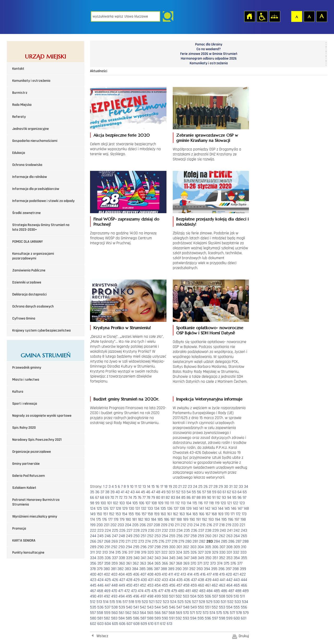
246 (108, 536)
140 (195, 509)
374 (220, 563)
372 (206, 563)
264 (237, 536)
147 (240, 509)
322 (164, 552)
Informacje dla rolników (30, 177)
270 (122, 541)
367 (172, 563)
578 (239, 613)
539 (122, 607)
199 (93, 525)
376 (233, 563)
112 (177, 503)
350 (208, 558)
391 (185, 569)
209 (164, 525)
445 (93, 585)
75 (135, 498)
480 (181, 591)
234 (180, 530)
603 (100, 624)
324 (179, 552)
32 (236, 487)
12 (140, 487)
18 (166, 487)
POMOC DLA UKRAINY (28, 242)
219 (228, 525)
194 (217, 520)
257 (187, 536)
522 (159, 602)
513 (99, 602)
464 (229, 585)
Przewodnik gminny (27, 368)
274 (148, 541)
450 (129, 585)
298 (158, 547)
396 (222, 569)
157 (144, 514)
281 (195, 541)
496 (136, 596)
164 (189, 514)
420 (229, 574)
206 (143, 525)
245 (100, 536)
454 (158, 585)
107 (148, 503)
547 (179, 607)
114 (189, 503)
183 (147, 520)
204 (128, 525)
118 (211, 503)
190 (192, 520)
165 (195, 514)
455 (165, 585)
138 (182, 509)
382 (121, 569)
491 (100, 596)
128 (118, 509)
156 (138, 514)
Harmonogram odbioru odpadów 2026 (209, 59)
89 (204, 498)
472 (127, 591)
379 (100, 569)
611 (157, 624)
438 (201, 580)
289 (93, 547)
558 (100, 613)
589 (158, 618)
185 (160, 520)
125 (99, 509)
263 (229, 536)
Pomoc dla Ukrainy (209, 44)
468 (100, 591)
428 (129, 580)
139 (189, 509)
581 (100, 618)
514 (106, 602)
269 (115, 541)
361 (129, 563)
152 (112, 514)
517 (125, 602)
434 (172, 580)
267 (100, 541)
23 (190, 487)
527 (195, 602)
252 (150, 536)
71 (117, 498)
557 (93, 613)
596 (208, 618)
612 (163, 624)
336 (108, 558)
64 (240, 492)
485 (217, 591)
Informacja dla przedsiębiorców (36, 189)
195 (224, 520)
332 (236, 552)
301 (179, 547)
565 (150, 613)
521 (152, 602)
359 (115, 563)
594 (193, 618)
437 (194, 580)
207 (150, 525)
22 (185, 487)
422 (243, 574)
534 (245, 602)
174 (93, 520)
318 (137, 552)
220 (235, 525)
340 (136, 558)
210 (171, 525)
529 (209, 602)
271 (128, 541)
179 (122, 520)
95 (234, 498)
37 (102, 492)
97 (244, 498)
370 (193, 563)
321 (157, 552)
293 (122, 547)
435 (180, 580)
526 (188, 602)
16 (157, 487)
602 (93, 624)
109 (161, 503)
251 (143, 536)
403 (114, 574)
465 (237, 585)
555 (237, 607)
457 (179, 585)
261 (215, 536)
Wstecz (102, 636)
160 (163, 514)
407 (143, 574)
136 (170, 509)
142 (208, 509)
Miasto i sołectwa (26, 380)
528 (202, 602)
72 (121, 498)
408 (150, 574)
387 (157, 569)
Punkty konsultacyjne (28, 553)
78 (148, 498)
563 (136, 613)
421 (236, 574)
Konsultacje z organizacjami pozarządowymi (33, 256)
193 (211, 520)
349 (201, 558)
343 (158, 558)
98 (92, 503)
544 (158, 607)
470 (114, 591)
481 (188, 591)
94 (229, 498)
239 (216, 530)
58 (209, 492)
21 (180, 487)
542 (143, 607)
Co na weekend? (209, 49)
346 (180, 558)
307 (222, 547)
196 (231, 520)
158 (150, 514)
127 (112, 509)
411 (171, 574)
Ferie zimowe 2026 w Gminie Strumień (209, 54)
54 (189, 492)
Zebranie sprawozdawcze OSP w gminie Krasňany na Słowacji (207, 138)
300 (172, 547)
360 (122, 563)
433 (165, 580)
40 (118, 492)
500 (165, 596)
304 (201, 547)
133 (150, 509)
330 (222, 552)
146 (234, 509)
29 (221, 487)
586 (136, 618)
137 (176, 509)
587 (143, 618)
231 (158, 530)
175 (99, 520)
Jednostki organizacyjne (31, 129)
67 (97, 498)
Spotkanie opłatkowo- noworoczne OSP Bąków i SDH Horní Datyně (210, 330)
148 (246, 509)
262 (222, 536)
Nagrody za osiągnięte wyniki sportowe (42, 416)
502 (179, 596)
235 (187, 530)
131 (138, 509)
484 (210, 591)
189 (186, 520)
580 (93, 618)
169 (221, 514)
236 (194, 530)
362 (136, 563)
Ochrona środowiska (27, 165)
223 (100, 530)
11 (136, 487)
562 (128, 613)
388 (164, 569)
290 (100, 547)
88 (199, 498)
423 (93, 580)
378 (93, 569)
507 (215, 596)
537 (108, 607)
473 (134, 591)
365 (158, 563)
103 (122, 503)
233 (172, 530)
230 (151, 530)
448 (115, 585)
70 (112, 498)
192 (204, 520)
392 (192, 569)
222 (93, 530)
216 (209, 525)
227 (129, 530)
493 (114, 596)
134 (157, 509)
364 (150, 563)
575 (219, 613)
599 (229, 618)
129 (125, 509)
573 (206, 613)
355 (244, 558)
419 (222, 574)
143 (214, 509)
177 (110, 520)
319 (144, 552)
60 (219, 492)
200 (100, 525)
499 (158, 596)
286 (231, 541)
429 (136, 580)
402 (107, 574)
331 (229, 552)
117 (206, 503)
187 (173, 520)
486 (224, 591)
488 (238, 591)
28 (216, 487)
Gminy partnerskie (26, 464)
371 (200, 563)
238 (208, 530)
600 (237, 618)
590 (165, 618)
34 (246, 487)
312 (99, 552)
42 (127, 492)
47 (153, 492)
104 (129, 503)
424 (100, 580)
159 (157, 514)
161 (169, 514)
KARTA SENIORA (24, 541)
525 (181, 602)
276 (162, 541)
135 (163, 509)
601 (244, 618)
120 (223, 503)
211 (177, 525)
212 (183, 525)
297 (151, 547)
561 (121, 613)
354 (237, 558)
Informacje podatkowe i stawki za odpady (43, 201)
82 (168, 498)
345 (172, 558)
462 (215, 585)
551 (208, 607)
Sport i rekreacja (25, 404)
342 (150, 558)
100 (103, 503)
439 (208, 580)
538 (115, 607)
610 (151, 624)
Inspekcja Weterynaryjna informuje (209, 399)
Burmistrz (20, 93)
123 (242, 503)
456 (172, 585)
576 (226, 613)
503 (186, 596)
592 (179, 618)
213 (190, 525)
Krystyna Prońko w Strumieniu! (122, 328)
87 (194, 498)
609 (144, 624)
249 (129, 536)
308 (229, 547)
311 (92, 552)
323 (172, 552)
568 (172, 613)
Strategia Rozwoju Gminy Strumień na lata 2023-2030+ (41, 227)
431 (151, 580)
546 (172, 607)
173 (244, 514)
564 (143, 613)
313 (105, 552)
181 (134, 520)
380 (107, 569)
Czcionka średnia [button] (309, 16)
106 (142, 503)
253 (158, 536)
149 (93, 514)
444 (244, 580)
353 (229, 558)
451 (136, 585)
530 (217, 602)
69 (107, 498)
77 (144, 498)
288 (246, 541)
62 (229, 492)
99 (97, 503)
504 (193, 596)
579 (246, 613)
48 (158, 492)
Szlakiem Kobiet (24, 488)
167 (208, 514)
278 (175, 541)
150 (99, 514)
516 (119, 602)
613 (169, 624)
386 (150, 569)
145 (227, 509)
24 (195, 487)
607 (129, 624)
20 (175, 487)
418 (215, 574)
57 (204, 492)
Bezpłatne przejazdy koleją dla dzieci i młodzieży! (212, 222)
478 (167, 591)
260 (208, 536)
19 (170, 487)
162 (175, 514)
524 (173, 602)
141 (201, 509)
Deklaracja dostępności (29, 294)
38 (107, 492)
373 (213, 563)
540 (129, 607)
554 (229, 607)
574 (212, 613)
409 (158, 574)
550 (201, 607)
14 (149, 487)
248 (122, 536)
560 (115, 613)
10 (132, 487)
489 (246, 591)
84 (178, 498)
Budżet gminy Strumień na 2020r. (126, 399)
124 (93, 509)
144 (221, 509)
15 (153, 487)
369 (186, 563)
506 (208, 596)
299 (165, 547)
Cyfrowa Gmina (24, 318)
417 (209, 574)
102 (115, 503)
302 (186, 547)
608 (136, 624)
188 (179, 520)
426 (115, 580)
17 (162, 487)
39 (112, 492)
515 (112, 602)
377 (240, 563)
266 (93, 541)
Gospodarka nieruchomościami (35, 141)
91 (214, 498)
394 (207, 569)
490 (93, 596)
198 (243, 520)
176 (105, 520)
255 (172, 536)
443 (237, 580)
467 (93, 591)
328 (208, 552)
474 (141, 591)
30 (226, 487)
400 (93, 574)
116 (200, 503)
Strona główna (249, 16)
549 (194, 607)
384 (135, 569)
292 (114, 547)
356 (93, 563)
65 (245, 492)
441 (222, 580)
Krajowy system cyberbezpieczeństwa (41, 330)
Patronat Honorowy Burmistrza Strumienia (36, 502)
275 (155, 541)
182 (141, 520)
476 (154, 591)
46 (148, 492)
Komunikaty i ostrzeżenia (31, 81)
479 (174, 591)
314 (112, 552)
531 (223, 602)
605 (115, 624)
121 (229, 503)
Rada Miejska (22, 105)
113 (183, 503)
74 (130, 498)
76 (140, 498)
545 (165, 607)
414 (190, 574)
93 (224, 498)
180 (128, 520)
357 (100, 563)
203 (121, 525)
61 (224, 492)
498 (150, 596)
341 (143, 558)
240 (223, 530)
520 (145, 602)
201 (107, 525)
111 (172, 503)
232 (165, 530)
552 (215, 607)
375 (226, 563)
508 (222, 596)
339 (129, 558)
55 (194, 492)
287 (238, 541)
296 (144, 547)
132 (144, 509)
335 (100, 558)
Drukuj (244, 636)
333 (243, 552)
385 (142, 569)
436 (187, 580)
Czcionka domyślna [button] (296, 16)
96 (240, 498)
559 (107, 613)
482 (195, 591)
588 (150, 618)
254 (165, 536)
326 (194, 552)
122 (235, 503)
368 (179, 563)
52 (178, 492)
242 (237, 530)
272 (134, 541)
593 (186, 618)
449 (122, 585)
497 (143, 596)
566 (158, 613)
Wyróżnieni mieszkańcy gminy (35, 517)
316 (125, 552)
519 (138, 602)
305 (208, 547)
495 (129, 596)
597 (215, 618)
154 (125, 514)
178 (116, 520)
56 (199, 492)
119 (217, 503)
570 (186, 613)
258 (194, 536)
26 (206, 487)
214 (196, 525)
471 (121, 591)
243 (244, 530)
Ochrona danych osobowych (33, 306)
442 (229, 580)
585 (129, 618)
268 (107, 541)
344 (165, 558)
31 (231, 487)
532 (230, 602)
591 (172, 618)
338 (122, 558)
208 (157, 525)
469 (107, 591)
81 (163, 498)
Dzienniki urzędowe (27, 282)
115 (195, 503)
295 (136, 547)
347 (187, 558)
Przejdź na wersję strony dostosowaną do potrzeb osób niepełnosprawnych (262, 16)
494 (122, 596)
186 (167, 520)
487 (231, 591)
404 (122, 574)
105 (135, 503)
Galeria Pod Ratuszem (29, 476)
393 (200, 569)
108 (154, 503)
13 (144, 487)
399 (243, 569)
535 (93, 607)
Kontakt (18, 69)
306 (215, 547)
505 (201, 596)
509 (229, 596)
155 (131, 514)
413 (183, 574)
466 (244, 585)
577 (232, 613)
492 (107, 596)
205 (135, 525)
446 (100, 585)
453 (150, 585)
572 (199, 613)
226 (122, 530)
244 (93, 536)
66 (92, 498)
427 (122, 580)
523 (166, 602)
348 (194, 558)
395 (214, 569)
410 (165, 574)
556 (244, 607)
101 (109, 503)
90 (209, 498)
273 (141, 541)
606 (122, 624)
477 (161, 591)
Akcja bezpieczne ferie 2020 (122, 135)
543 (150, 607)
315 (118, 552)
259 (201, 536)
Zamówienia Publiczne (29, 270)
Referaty (19, 117)
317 (131, 552)
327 (201, 552)
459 (194, 585)
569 (179, 613)
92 (219, 498)
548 (186, 607)
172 (238, 514)
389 (171, 569)
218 (222, 525)
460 (201, 585)
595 (201, 618)
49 (163, 492)
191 (198, 520)
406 (136, 574)
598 (222, 618)
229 (144, 530)
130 (131, 509)
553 (222, 607)
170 (227, 514)
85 (183, 498)
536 (100, 607)
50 (169, 492)
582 (107, 618)
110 (167, 503)
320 (151, 552)
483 (202, 591)
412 (177, 574)
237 (201, 530)
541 (136, 607)
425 (108, 580)
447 (108, 585)
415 (196, 574)
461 (208, 585)
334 (93, 558)
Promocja (19, 529)
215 (203, 525)
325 (186, 552)
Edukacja (19, 153)
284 (217, 541)
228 (136, 530)
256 (180, 536)
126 (106, 509)
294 (129, 547)
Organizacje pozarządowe (32, 452)
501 (172, 596)
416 (203, 574)
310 (244, 547)
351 (215, 558)
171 (232, 514)
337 (115, 558)
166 (202, 514)
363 (143, 563)
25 (200, 487)
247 (115, 536)
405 (129, 574)
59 (214, 492)
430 (144, 580)
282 (202, 541)
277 (168, 541)
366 (165, 563)
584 (122, 618)
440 (216, 580)
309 (237, 547)
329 (215, 552)
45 (143, 492)
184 (154, 520)
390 (178, 569)
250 (136, 536)
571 (192, 613)
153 (118, 514)
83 (173, 498)
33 (241, 487)
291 (107, 547)
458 (186, 585)
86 (189, 498)
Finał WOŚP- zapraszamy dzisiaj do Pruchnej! (126, 222)
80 (158, 498)
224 (108, 530)
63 (234, 492)
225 (115, 530)
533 (238, 602)
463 (222, 585)
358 (107, 563)
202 (114, 525)
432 (158, 580)
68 (102, 498)
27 (211, 487)
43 (133, 492)
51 (173, 492)
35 (92, 492)
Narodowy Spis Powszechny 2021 (37, 440)
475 (147, 591)
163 (182, 514)
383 (128, 569)
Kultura (18, 392)
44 (138, 492)
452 (143, 585)
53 (183, 492)
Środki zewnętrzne (26, 213)
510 (236, 596)
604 (108, 624)
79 (153, 498)
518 (131, 602)
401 (100, 574)
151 (105, 514)
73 (126, 498)
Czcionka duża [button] (321, 16)
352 (222, 558)
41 (123, 492)
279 (181, 541)
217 (216, 525)
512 (93, 602)
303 (193, 547)
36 (97, 492)
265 (244, 536)
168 (214, 514)
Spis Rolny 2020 (24, 428)
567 (165, 613)
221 (242, 525)
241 (230, 530)
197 (237, 520)
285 (224, 541)
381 (114, 569)
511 (242, 596)
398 (236, 569)
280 (188, 541)
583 (114, 618)
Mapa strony (275, 16)
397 (229, 569)
